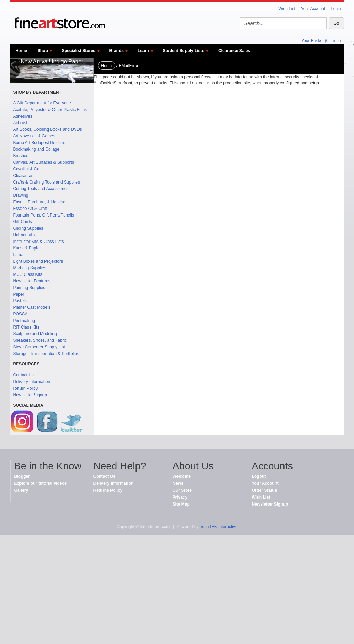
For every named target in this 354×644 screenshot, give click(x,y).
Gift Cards (23, 222)
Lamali (19, 255)
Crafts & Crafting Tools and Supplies (47, 182)
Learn (143, 51)
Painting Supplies (29, 288)
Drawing (21, 195)
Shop (43, 51)
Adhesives (23, 116)
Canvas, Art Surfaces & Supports (44, 162)
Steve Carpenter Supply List (39, 347)
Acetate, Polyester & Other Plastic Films (50, 110)
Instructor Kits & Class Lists (39, 241)
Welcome (182, 476)
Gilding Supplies (28, 228)
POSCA (20, 314)
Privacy (180, 497)
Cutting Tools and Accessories (41, 189)
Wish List (287, 9)
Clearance (23, 176)
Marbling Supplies (30, 268)
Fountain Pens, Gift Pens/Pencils (44, 215)
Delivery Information (32, 382)
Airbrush (21, 123)
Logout (259, 476)
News (178, 483)
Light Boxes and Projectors (38, 261)
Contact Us (23, 375)
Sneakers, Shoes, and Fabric (40, 340)
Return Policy (26, 388)
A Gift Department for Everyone (42, 103)
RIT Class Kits (26, 327)
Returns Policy (108, 490)
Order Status (265, 490)
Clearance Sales (234, 51)
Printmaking (24, 321)
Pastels (20, 301)
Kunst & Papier (27, 248)
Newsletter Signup (30, 395)
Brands (117, 51)
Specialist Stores (79, 51)
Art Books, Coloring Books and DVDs (48, 129)
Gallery (21, 490)
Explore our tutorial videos (41, 483)
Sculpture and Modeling (35, 334)
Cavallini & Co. (27, 169)
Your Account (313, 9)
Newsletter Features (32, 281)
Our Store (182, 490)
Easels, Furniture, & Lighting (39, 202)
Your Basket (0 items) (321, 41)
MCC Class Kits (28, 274)
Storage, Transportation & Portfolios (46, 354)
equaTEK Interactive (219, 527)
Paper (19, 294)
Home (21, 51)
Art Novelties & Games (34, 136)
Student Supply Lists (184, 51)
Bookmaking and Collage (36, 149)
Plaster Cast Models (32, 307)
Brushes (21, 156)
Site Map (181, 504)
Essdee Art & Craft (30, 209)
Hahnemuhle (25, 235)
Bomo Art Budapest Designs (39, 143)
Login (336, 9)
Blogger (22, 476)
